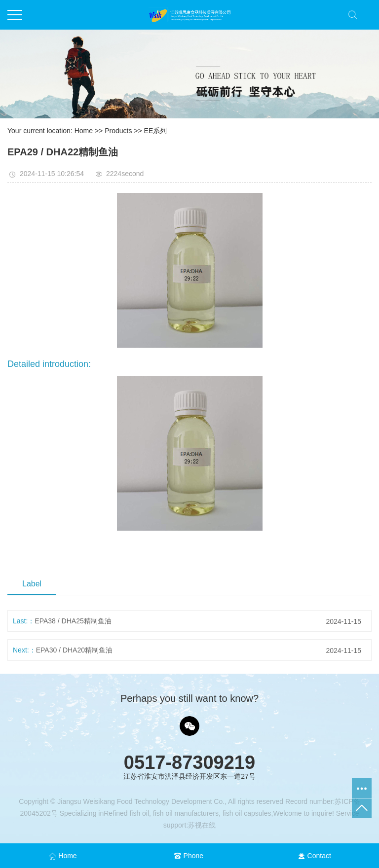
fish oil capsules (246, 813)
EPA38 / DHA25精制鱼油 (73, 621)
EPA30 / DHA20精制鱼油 (74, 650)
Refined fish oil (126, 813)
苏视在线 (202, 825)
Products (118, 131)
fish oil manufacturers (185, 813)
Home (84, 131)
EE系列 (156, 131)
